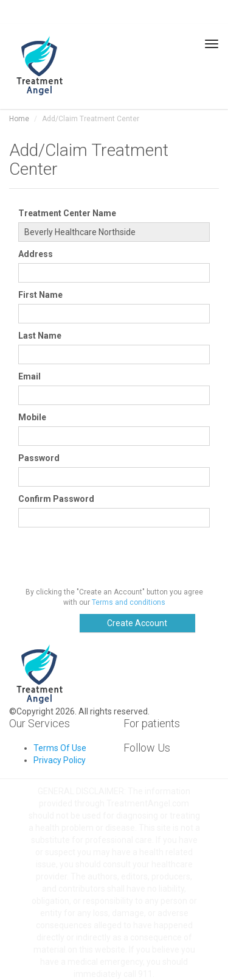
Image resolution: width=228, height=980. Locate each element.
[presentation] (111, 557)
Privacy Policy (60, 760)
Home (19, 119)
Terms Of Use (60, 748)
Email (29, 376)
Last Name (40, 336)
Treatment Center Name (67, 213)
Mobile (32, 417)
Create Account (137, 623)
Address (36, 254)
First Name (40, 295)
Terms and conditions (129, 602)
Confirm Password (56, 499)
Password (39, 458)
